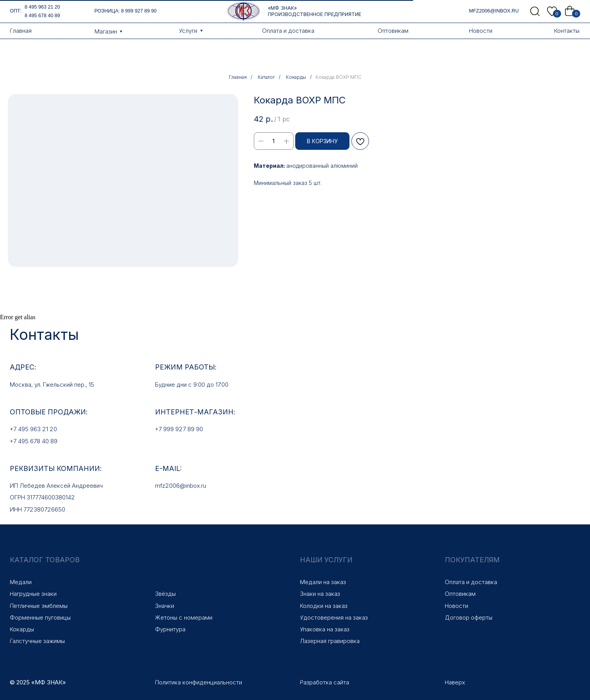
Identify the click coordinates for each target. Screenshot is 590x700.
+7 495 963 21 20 (33, 429)
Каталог (266, 77)
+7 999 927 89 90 (179, 429)
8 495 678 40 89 (42, 16)
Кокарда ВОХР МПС (339, 77)
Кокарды (296, 77)
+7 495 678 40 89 (34, 441)
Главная (238, 77)
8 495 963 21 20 (42, 7)
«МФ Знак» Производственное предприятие (315, 11)
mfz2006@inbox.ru (494, 11)
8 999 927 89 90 (139, 11)
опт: (16, 11)
